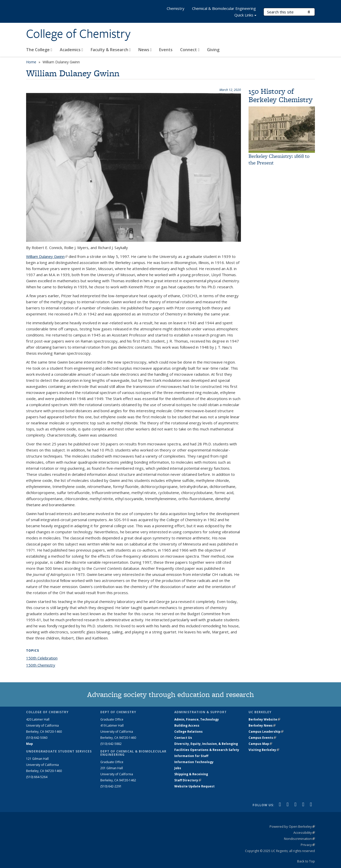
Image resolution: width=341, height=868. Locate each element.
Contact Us (183, 738)
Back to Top (306, 861)
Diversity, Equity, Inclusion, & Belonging (206, 744)
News (145, 50)
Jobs (178, 768)
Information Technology (194, 762)
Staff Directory (188, 780)
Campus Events (262, 738)
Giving (213, 50)
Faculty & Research (111, 50)
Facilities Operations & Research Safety (207, 750)
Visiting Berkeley (264, 750)
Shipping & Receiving (191, 774)
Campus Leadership (266, 732)
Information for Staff (191, 756)
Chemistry (176, 8)
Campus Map (260, 744)
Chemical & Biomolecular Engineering (224, 8)
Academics (71, 50)
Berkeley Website (264, 719)
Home (31, 62)
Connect (190, 50)
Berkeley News (262, 725)
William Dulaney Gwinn (47, 256)
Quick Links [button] (245, 16)
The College (39, 50)
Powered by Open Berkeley (292, 826)
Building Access (187, 725)
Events (166, 50)
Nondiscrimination (299, 839)
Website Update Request (194, 786)
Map (30, 744)
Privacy (308, 845)
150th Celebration (42, 658)
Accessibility (304, 833)
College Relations (188, 732)
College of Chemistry (78, 34)
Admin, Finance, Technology (197, 719)
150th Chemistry (41, 665)
